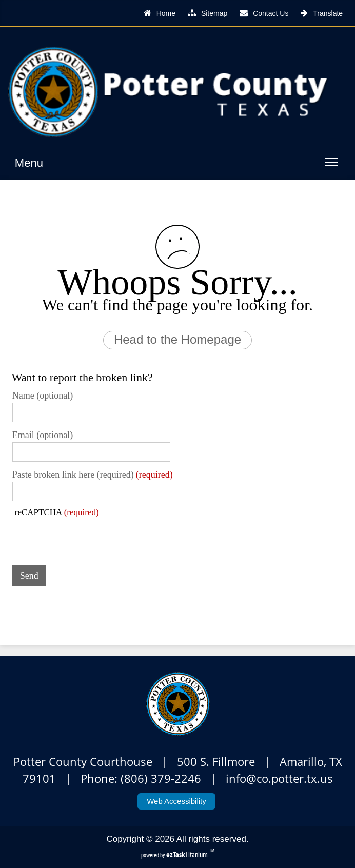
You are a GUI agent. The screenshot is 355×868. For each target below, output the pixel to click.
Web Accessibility (176, 801)
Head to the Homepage (177, 339)
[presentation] (90, 538)
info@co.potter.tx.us (279, 778)
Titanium (188, 854)
